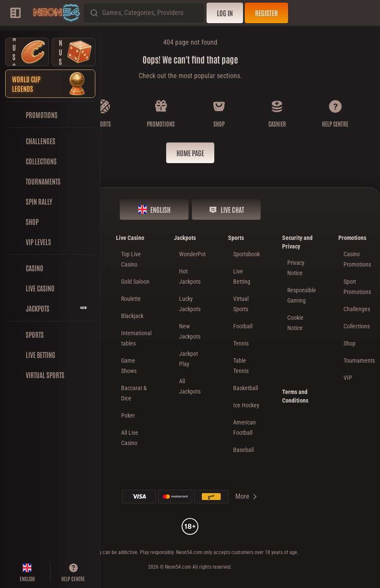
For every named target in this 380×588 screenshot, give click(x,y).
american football (245, 427)
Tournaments (359, 361)
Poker (128, 415)
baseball (243, 450)
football (243, 326)
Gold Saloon (135, 282)
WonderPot (192, 254)
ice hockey (246, 405)
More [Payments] (247, 496)
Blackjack (132, 316)
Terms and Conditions (295, 396)
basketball (246, 388)
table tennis (241, 366)
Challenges (357, 309)
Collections (357, 326)
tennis (241, 343)
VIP (348, 378)
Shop (350, 343)
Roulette (131, 299)
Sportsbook (246, 254)
